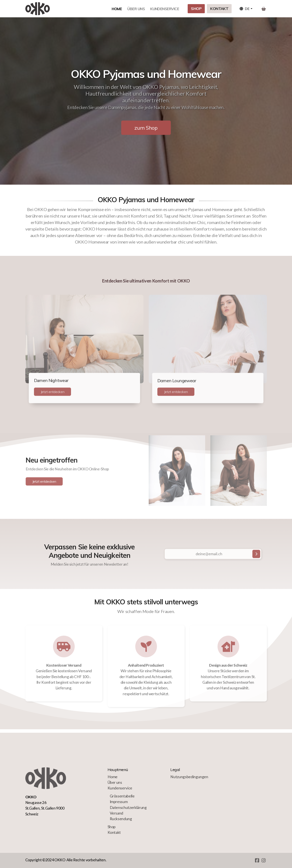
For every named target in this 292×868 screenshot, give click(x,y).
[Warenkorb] (264, 9)
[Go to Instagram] (264, 860)
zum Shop (146, 128)
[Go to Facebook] (257, 860)
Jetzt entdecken (53, 393)
